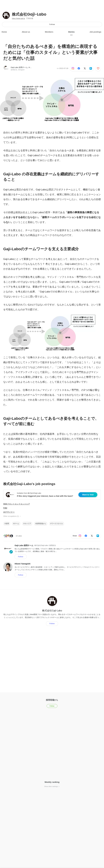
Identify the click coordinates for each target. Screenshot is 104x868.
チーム (17, 524)
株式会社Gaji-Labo (29, 14)
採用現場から (41, 524)
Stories (71, 32)
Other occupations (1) (12, 516)
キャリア (28, 524)
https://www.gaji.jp (18, 18)
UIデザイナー (9, 512)
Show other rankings (52, 786)
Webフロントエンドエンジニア (17, 504)
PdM (5, 508)
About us (26, 32)
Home (4, 32)
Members (49, 32)
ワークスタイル (57, 524)
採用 (7, 524)
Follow (52, 24)
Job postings (95, 32)
